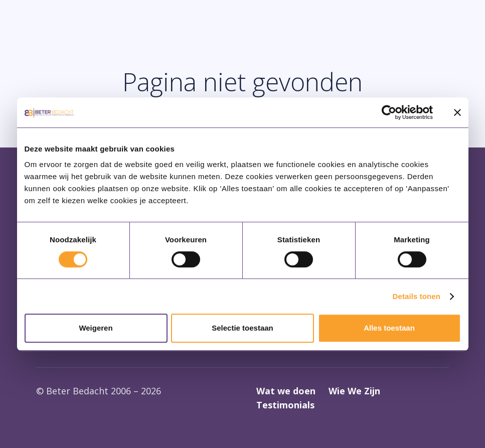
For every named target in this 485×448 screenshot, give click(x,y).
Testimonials (285, 405)
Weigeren (96, 328)
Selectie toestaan (242, 328)
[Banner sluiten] (457, 112)
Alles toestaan (389, 328)
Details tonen (417, 296)
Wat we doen (286, 391)
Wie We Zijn (354, 391)
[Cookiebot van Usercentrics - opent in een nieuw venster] (389, 112)
